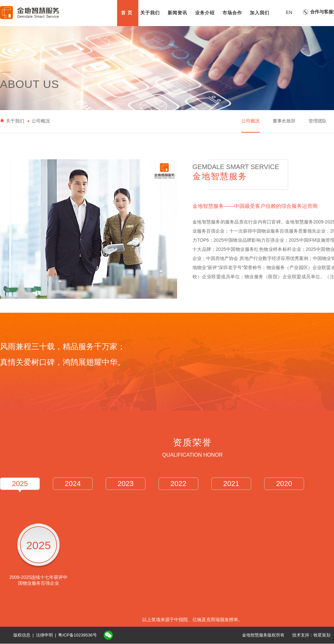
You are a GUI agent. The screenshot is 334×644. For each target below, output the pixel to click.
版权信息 (22, 635)
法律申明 (44, 635)
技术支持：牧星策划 (311, 635)
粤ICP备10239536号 (77, 635)
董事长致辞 (284, 121)
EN (289, 12)
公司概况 (250, 121)
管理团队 (318, 121)
